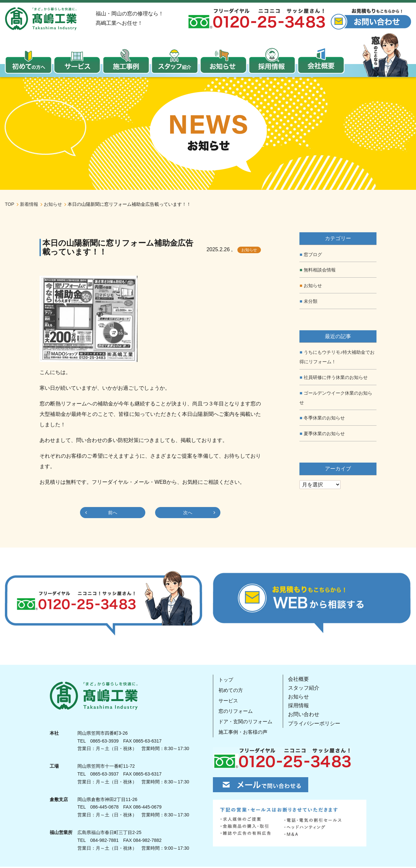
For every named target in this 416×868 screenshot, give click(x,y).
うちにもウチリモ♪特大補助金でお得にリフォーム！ (337, 358)
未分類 (311, 303)
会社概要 (301, 680)
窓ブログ (313, 255)
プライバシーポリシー (317, 724)
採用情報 (301, 707)
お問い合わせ (306, 716)
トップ (226, 681)
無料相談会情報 (320, 271)
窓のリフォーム (236, 712)
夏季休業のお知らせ (324, 435)
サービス (229, 702)
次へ (188, 514)
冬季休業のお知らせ (324, 419)
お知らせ (249, 251)
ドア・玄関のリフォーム (247, 722)
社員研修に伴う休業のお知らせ (336, 379)
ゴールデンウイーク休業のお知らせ (336, 399)
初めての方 (231, 691)
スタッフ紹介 (306, 689)
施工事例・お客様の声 (244, 733)
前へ (113, 514)
